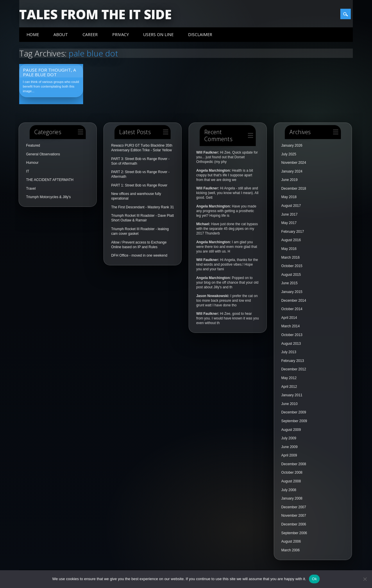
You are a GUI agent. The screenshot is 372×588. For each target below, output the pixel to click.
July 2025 (289, 154)
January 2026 (292, 145)
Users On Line (158, 34)
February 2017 (293, 232)
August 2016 (291, 240)
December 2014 (294, 301)
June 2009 (289, 447)
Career (90, 34)
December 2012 (294, 369)
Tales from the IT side (95, 14)
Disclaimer (200, 34)
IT (28, 171)
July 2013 (289, 352)
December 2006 (294, 524)
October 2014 (292, 309)
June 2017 (289, 214)
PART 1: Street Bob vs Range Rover (139, 185)
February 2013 (293, 361)
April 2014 (289, 318)
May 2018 (289, 197)
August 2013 (291, 344)
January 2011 (292, 395)
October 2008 (292, 472)
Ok (314, 579)
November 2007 (294, 516)
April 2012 (289, 387)
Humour (32, 163)
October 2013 (292, 335)
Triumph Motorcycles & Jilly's (49, 197)
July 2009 (289, 438)
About (61, 34)
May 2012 (289, 378)
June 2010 (289, 404)
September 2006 (294, 533)
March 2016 (290, 257)
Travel (31, 189)
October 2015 (292, 266)
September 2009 (294, 421)
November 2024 (294, 163)
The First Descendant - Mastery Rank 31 (142, 207)
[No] (365, 579)
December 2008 (294, 464)
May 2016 (289, 249)
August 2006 (291, 541)
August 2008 (291, 481)
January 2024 (292, 171)
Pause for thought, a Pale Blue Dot (50, 72)
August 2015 (291, 275)
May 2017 (289, 223)
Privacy (120, 34)
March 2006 (290, 550)
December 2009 (294, 412)
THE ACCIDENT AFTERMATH (50, 180)
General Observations (43, 154)
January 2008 (292, 498)
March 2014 (290, 326)
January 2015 (292, 292)
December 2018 (294, 189)
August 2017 (291, 206)
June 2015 (289, 283)
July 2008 (289, 490)
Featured (33, 145)
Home (33, 34)
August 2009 (291, 430)
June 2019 (289, 180)
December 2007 (294, 507)
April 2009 (289, 455)
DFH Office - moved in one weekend (139, 255)
